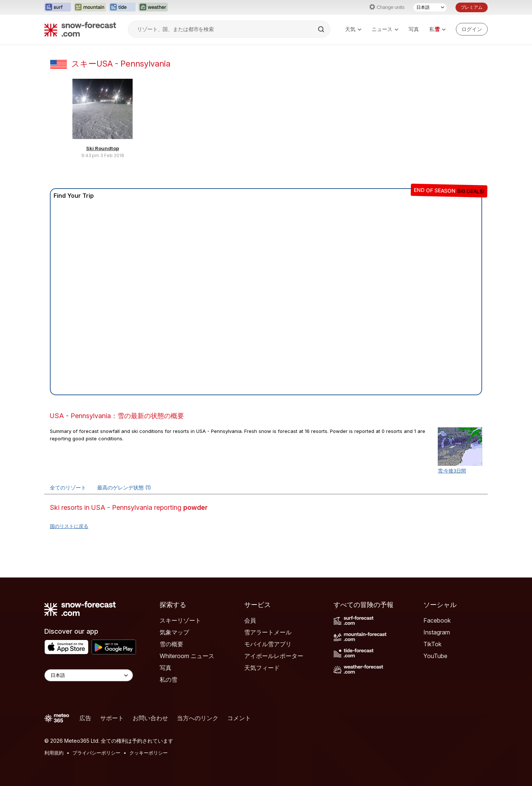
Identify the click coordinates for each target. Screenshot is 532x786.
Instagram (437, 632)
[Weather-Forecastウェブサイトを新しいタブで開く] (153, 7)
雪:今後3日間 (452, 471)
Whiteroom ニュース (187, 656)
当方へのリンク (198, 718)
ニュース (385, 29)
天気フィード (262, 668)
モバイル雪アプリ (268, 644)
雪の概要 (171, 644)
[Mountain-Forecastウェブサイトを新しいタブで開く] (90, 7)
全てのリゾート (68, 487)
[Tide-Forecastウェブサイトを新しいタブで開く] (122, 7)
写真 (414, 29)
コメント (239, 718)
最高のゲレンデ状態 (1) (124, 487)
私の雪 (168, 680)
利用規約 (54, 753)
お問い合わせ (150, 718)
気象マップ (174, 632)
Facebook (437, 620)
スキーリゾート (180, 620)
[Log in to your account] (472, 29)
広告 (85, 718)
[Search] (322, 29)
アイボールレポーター (274, 656)
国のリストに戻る (69, 526)
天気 (353, 29)
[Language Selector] (89, 675)
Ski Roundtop (103, 148)
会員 (250, 620)
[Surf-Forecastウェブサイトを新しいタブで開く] (58, 7)
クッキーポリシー (149, 753)
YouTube (435, 656)
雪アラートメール (268, 632)
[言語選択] (430, 7)
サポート (112, 718)
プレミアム (472, 7)
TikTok (432, 644)
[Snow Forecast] (80, 29)
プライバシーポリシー (96, 753)
